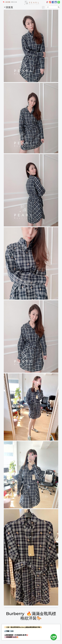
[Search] (51, 7)
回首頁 (8, 7)
